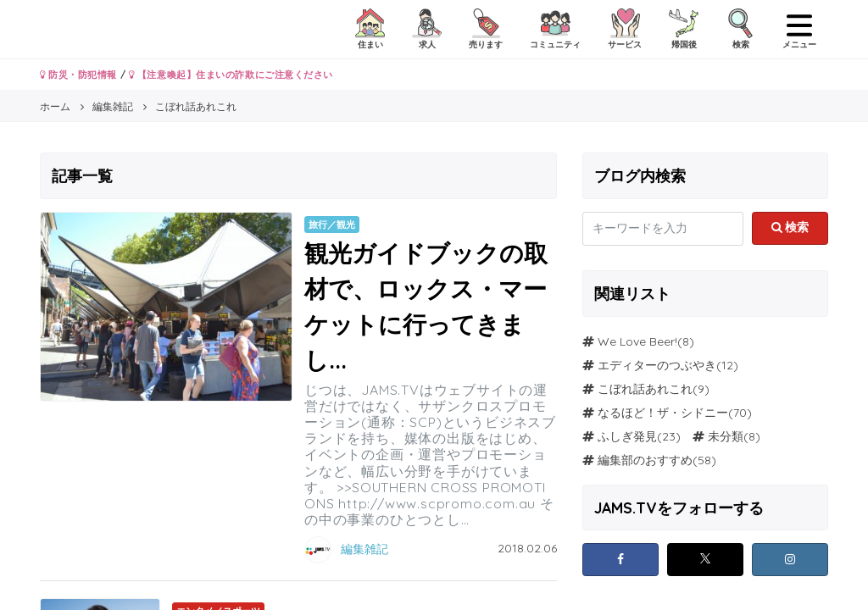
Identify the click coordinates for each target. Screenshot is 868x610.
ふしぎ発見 (627, 436)
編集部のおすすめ (645, 460)
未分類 (726, 436)
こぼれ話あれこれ (645, 389)
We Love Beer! (637, 341)
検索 (790, 227)
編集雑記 (364, 549)
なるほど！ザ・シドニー (663, 413)
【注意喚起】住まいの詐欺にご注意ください (231, 75)
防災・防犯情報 (78, 75)
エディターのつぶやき (657, 365)
